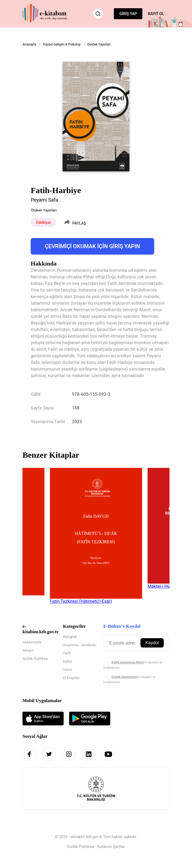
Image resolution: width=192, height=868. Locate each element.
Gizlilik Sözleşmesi (124, 677)
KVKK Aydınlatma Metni (128, 662)
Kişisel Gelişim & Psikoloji (62, 44)
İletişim (28, 650)
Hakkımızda (32, 642)
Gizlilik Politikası (35, 659)
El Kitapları (71, 678)
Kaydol (152, 643)
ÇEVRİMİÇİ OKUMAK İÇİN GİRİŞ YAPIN (92, 246)
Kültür (67, 661)
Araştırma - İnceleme (79, 645)
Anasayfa (29, 44)
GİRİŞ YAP (128, 14)
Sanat (67, 670)
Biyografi (70, 637)
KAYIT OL (156, 14)
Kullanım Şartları (111, 847)
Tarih (67, 653)
